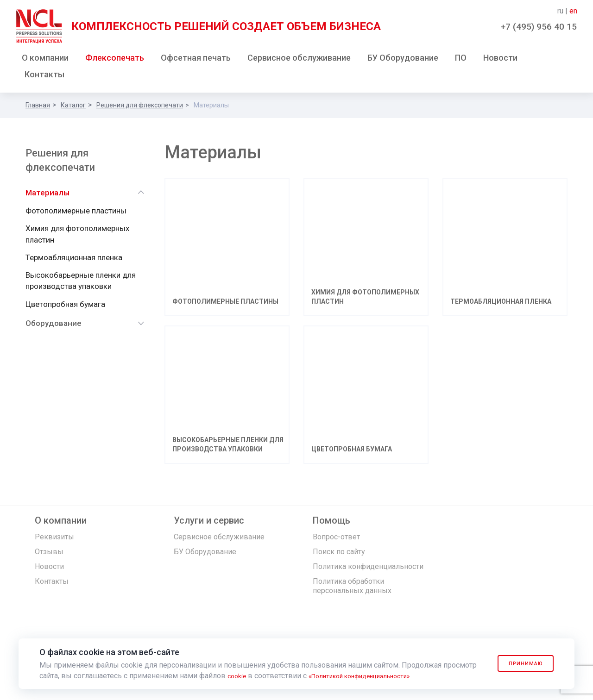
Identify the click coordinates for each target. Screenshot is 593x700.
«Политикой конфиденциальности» (373, 676)
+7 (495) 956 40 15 (539, 27)
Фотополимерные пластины (76, 212)
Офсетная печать (196, 59)
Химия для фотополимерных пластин (77, 236)
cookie (238, 676)
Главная (38, 107)
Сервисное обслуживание (299, 59)
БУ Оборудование (403, 59)
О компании (45, 59)
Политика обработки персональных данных (352, 597)
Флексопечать (115, 59)
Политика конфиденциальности (368, 578)
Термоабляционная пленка (74, 259)
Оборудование (54, 325)
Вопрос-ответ (336, 548)
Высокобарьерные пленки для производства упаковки (81, 282)
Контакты (44, 76)
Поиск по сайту (339, 563)
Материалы (47, 194)
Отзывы (49, 563)
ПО (461, 59)
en (573, 11)
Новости (500, 59)
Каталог (73, 107)
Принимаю (520, 663)
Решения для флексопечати (140, 107)
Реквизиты (54, 548)
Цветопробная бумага (65, 306)
